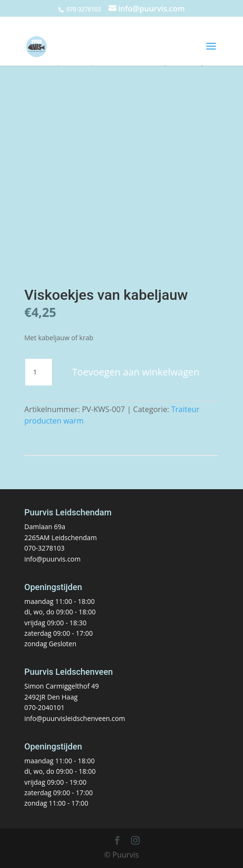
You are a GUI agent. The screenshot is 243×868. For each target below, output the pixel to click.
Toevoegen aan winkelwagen (136, 372)
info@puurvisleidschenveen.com (75, 718)
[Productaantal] (39, 372)
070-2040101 (45, 707)
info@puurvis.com (52, 559)
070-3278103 (45, 548)
